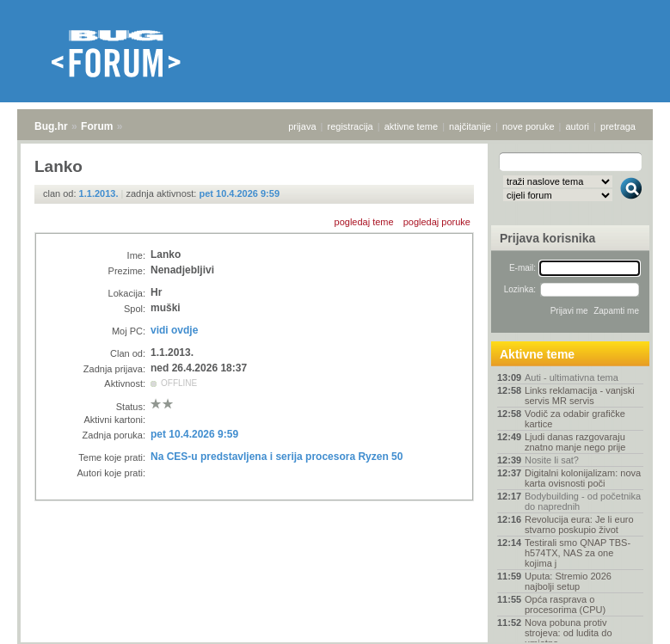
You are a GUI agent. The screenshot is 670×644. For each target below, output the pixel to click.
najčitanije (470, 126)
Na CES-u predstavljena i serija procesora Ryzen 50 (277, 457)
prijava (302, 126)
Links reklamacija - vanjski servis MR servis (580, 396)
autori (578, 126)
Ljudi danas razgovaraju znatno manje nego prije (575, 442)
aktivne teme (411, 126)
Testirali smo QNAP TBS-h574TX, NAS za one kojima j (578, 553)
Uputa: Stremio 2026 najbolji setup (568, 581)
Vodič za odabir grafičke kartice (575, 419)
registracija (350, 126)
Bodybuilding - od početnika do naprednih (583, 501)
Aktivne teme (537, 354)
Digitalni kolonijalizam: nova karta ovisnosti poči (583, 478)
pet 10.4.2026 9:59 (239, 193)
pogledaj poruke (437, 222)
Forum (97, 126)
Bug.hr (51, 126)
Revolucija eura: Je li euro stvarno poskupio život (579, 524)
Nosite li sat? (552, 460)
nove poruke (529, 126)
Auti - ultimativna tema (572, 377)
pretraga (618, 126)
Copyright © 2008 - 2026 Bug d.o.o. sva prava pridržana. (335, 639)
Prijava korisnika (547, 238)
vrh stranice (623, 619)
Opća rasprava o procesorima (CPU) (565, 604)
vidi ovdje (174, 330)
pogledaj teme (364, 222)
